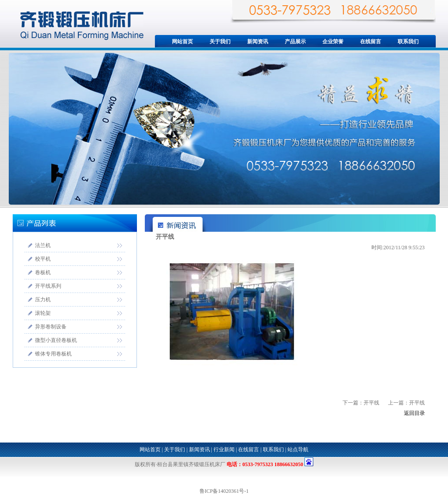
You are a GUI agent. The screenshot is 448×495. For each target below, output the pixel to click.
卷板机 (43, 272)
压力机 (43, 300)
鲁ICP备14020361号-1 (224, 491)
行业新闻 (224, 450)
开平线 (417, 403)
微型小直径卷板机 (56, 340)
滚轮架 (43, 313)
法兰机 (43, 245)
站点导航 (298, 450)
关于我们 (220, 42)
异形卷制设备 (51, 327)
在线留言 (371, 42)
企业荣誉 (333, 42)
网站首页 (182, 42)
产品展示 (295, 42)
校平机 (43, 259)
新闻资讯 (258, 42)
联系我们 (408, 42)
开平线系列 (48, 286)
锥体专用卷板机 (53, 354)
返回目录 (414, 413)
